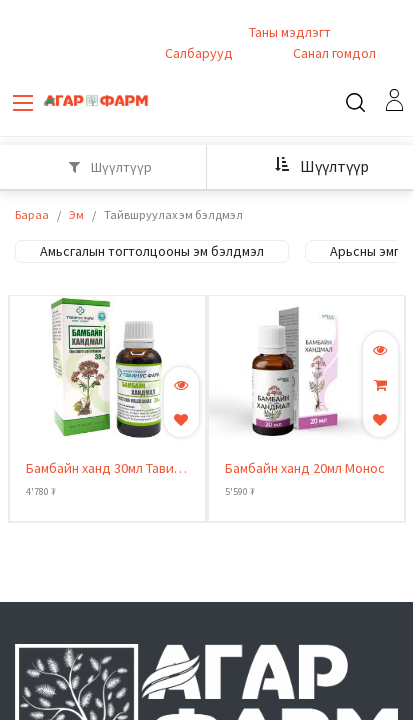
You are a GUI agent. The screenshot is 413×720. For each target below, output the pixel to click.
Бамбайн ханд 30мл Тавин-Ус (105, 470)
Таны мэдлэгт (290, 33)
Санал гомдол (333, 54)
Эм (76, 215)
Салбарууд (199, 54)
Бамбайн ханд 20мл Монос (305, 469)
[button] (314, 165)
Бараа (32, 215)
